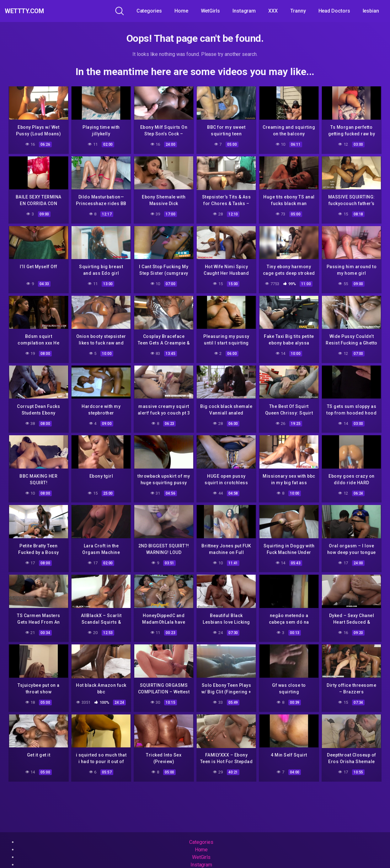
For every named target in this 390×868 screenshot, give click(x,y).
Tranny (298, 11)
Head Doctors (334, 11)
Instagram (244, 11)
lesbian (371, 11)
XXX (273, 11)
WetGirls (210, 11)
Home (181, 11)
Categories (149, 11)
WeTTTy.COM (32, 11)
